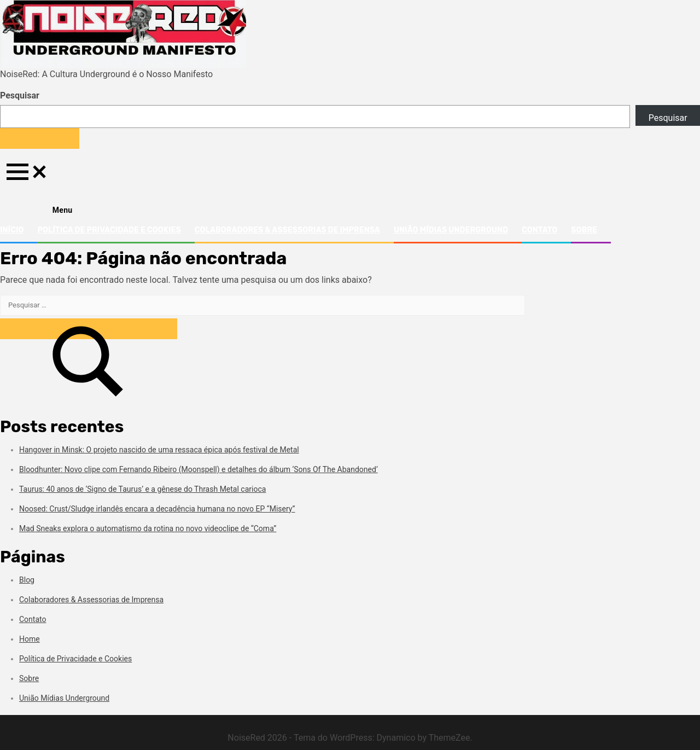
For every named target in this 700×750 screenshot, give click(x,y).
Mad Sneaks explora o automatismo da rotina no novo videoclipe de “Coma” (148, 528)
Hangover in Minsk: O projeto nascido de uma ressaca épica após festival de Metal (159, 450)
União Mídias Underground (451, 230)
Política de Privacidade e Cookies (109, 230)
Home (30, 639)
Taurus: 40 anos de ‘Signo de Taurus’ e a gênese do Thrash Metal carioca (142, 489)
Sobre (584, 230)
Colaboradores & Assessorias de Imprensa (287, 230)
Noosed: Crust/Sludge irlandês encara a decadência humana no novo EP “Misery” (157, 509)
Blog (27, 580)
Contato (539, 230)
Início (12, 230)
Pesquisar (20, 95)
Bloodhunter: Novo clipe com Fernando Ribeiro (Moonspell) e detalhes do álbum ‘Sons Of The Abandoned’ (199, 469)
